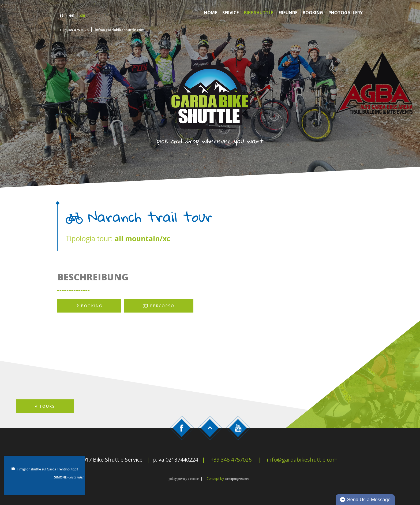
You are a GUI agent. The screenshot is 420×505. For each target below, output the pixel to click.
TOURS (45, 406)
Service (230, 13)
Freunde (288, 13)
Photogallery (346, 13)
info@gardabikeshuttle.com (120, 30)
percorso (159, 306)
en (72, 15)
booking (89, 306)
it (62, 15)
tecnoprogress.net (237, 479)
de (83, 15)
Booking (313, 13)
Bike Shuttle (259, 13)
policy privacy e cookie (183, 479)
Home (211, 13)
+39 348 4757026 (74, 30)
